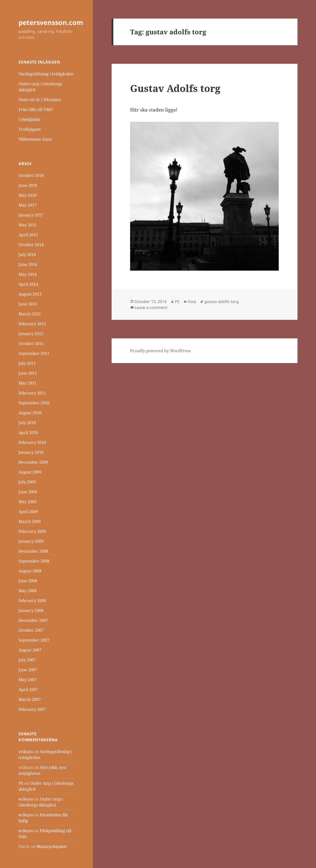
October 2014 (31, 245)
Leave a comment (151, 307)
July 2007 (27, 660)
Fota (192, 302)
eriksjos (26, 752)
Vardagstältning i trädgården (46, 74)
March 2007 (30, 699)
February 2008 (32, 601)
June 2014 (28, 264)
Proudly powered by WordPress (160, 351)
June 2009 (28, 492)
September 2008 (34, 561)
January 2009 (31, 541)
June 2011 (28, 373)
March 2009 (30, 521)
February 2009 (32, 531)
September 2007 (34, 640)
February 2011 (32, 393)
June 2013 (28, 304)
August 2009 (30, 472)
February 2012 (32, 324)
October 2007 (31, 630)
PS (21, 783)
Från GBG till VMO (36, 109)
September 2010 (34, 403)
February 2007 (32, 709)
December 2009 (33, 462)
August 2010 (30, 413)
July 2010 (27, 423)
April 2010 (28, 433)
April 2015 (28, 235)
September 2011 (34, 353)
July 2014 (27, 255)
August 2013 (30, 294)
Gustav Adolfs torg (175, 88)
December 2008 (33, 551)
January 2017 (31, 215)
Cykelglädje (30, 119)
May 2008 (28, 591)
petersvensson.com (51, 22)
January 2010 (31, 452)
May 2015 (28, 225)
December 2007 (33, 620)
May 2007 (28, 680)
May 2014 (28, 274)
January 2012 (31, 334)
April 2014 (28, 284)
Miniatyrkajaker (52, 846)
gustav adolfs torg (222, 302)
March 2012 (30, 314)
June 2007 (28, 670)
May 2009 (28, 502)
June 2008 (28, 581)
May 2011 (28, 383)
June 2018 (28, 185)
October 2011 (31, 344)
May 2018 (28, 195)
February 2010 (32, 442)
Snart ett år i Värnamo (40, 100)
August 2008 (30, 571)
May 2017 (28, 205)
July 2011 (27, 363)
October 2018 (31, 175)
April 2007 (28, 690)
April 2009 (28, 512)
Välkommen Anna (35, 139)
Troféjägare (30, 129)
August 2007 (30, 650)
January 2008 (31, 610)
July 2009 (27, 482)
